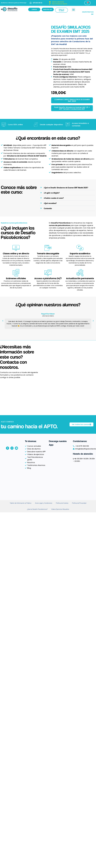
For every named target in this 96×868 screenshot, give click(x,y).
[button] (73, 10)
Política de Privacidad (79, 503)
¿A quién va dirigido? (52, 193)
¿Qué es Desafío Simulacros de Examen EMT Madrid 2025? (66, 188)
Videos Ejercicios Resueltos (60, 509)
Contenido (48, 208)
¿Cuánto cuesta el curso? (54, 198)
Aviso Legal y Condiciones (44, 503)
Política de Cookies (62, 503)
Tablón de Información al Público (21, 503)
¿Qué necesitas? (50, 203)
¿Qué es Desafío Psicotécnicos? (37, 509)
